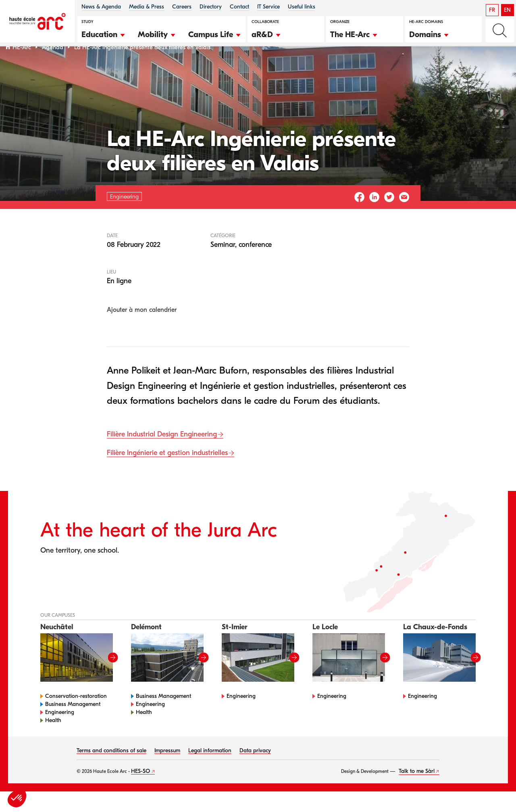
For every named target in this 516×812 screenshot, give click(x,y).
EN (507, 10)
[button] (104, 33)
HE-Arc (22, 68)
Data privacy (255, 771)
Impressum (167, 771)
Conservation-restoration (76, 717)
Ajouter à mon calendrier (142, 331)
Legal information (210, 771)
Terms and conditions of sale (111, 771)
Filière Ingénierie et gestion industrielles (167, 474)
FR (492, 10)
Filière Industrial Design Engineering (162, 455)
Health (53, 741)
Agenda (53, 68)
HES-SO (140, 792)
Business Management (73, 725)
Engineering (60, 733)
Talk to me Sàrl (417, 792)
